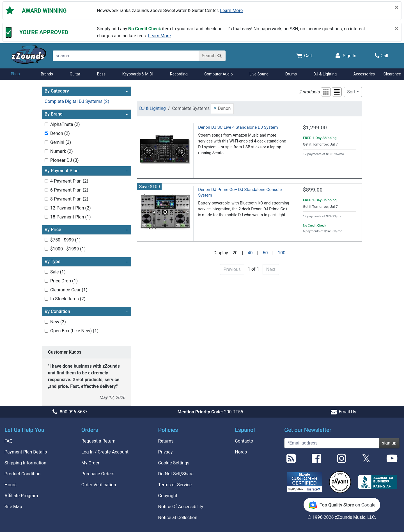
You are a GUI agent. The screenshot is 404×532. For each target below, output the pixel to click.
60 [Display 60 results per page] (265, 253)
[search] (126, 56)
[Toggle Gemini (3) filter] (46, 142)
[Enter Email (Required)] (332, 443)
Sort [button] (351, 92)
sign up (389, 443)
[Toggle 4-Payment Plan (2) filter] (46, 181)
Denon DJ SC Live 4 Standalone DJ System (238, 127)
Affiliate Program (21, 496)
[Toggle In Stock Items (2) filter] (46, 299)
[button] (326, 92)
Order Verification (99, 485)
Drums (291, 74)
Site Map (13, 507)
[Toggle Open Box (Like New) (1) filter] (46, 331)
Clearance (392, 74)
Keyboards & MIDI (138, 74)
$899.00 (313, 190)
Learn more (231, 11)
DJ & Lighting (325, 74)
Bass (101, 74)
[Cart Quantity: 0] (304, 55)
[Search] (212, 56)
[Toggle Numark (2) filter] (46, 151)
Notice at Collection (178, 518)
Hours (11, 485)
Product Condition (22, 474)
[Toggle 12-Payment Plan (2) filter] (46, 208)
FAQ (9, 441)
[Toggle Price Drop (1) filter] (46, 281)
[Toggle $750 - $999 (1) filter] (46, 240)
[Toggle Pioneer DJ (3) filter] (46, 160)
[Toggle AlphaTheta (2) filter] (46, 124)
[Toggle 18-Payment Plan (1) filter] (46, 217)
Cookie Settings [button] (174, 463)
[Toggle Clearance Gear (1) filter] (46, 290)
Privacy (166, 452)
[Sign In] (345, 55)
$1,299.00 (315, 127)
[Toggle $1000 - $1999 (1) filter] (46, 249)
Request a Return (98, 441)
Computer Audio (218, 74)
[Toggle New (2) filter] (46, 322)
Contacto (244, 441)
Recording (179, 74)
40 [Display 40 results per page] (250, 253)
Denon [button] (222, 108)
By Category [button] (86, 91)
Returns (166, 441)
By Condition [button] (86, 312)
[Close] (397, 7)
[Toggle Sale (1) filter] (46, 272)
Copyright (168, 496)
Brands (47, 74)
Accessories (364, 74)
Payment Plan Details (26, 452)
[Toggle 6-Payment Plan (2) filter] (46, 190)
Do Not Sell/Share (176, 474)
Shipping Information (25, 463)
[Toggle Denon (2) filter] (46, 133)
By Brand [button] (86, 114)
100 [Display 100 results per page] (282, 253)
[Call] (382, 56)
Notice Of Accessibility (181, 507)
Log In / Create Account (105, 452)
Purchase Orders (98, 474)
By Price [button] (86, 230)
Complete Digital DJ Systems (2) (77, 101)
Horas (241, 452)
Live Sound (259, 74)
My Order (90, 463)
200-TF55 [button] (210, 412)
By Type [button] (86, 262)
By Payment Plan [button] (86, 171)
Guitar (75, 74)
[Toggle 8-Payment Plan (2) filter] (46, 199)
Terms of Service (175, 485)
